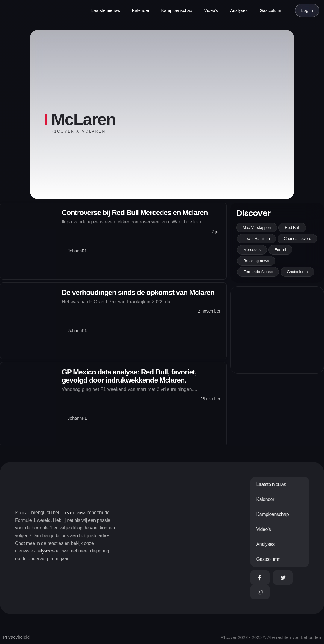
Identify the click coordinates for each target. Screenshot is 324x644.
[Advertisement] (277, 330)
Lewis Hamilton (257, 239)
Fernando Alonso (258, 272)
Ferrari (280, 250)
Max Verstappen (257, 227)
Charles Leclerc (297, 239)
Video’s (211, 10)
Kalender (141, 10)
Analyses (239, 10)
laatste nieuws (73, 513)
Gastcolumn (271, 10)
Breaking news (256, 261)
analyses (42, 551)
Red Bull (292, 227)
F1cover (22, 513)
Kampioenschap (177, 10)
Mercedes (252, 250)
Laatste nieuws (106, 10)
